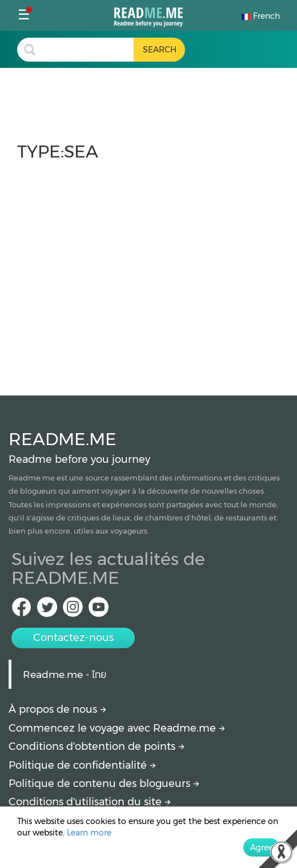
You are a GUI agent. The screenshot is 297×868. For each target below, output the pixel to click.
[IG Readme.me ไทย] (73, 610)
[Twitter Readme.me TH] (47, 610)
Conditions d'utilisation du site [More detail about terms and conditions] (90, 802)
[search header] (88, 50)
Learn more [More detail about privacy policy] (89, 833)
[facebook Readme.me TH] (21, 610)
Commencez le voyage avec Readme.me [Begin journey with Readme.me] (117, 728)
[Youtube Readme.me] (99, 610)
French (261, 16)
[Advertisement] (148, 273)
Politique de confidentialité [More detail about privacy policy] (82, 765)
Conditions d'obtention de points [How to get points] (97, 746)
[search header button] (159, 50)
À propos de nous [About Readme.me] (57, 709)
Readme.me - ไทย (65, 674)
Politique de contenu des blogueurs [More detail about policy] (104, 784)
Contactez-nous (73, 637)
